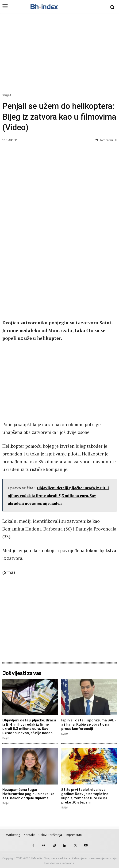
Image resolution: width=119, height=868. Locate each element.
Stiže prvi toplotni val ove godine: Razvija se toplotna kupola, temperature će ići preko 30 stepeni (85, 796)
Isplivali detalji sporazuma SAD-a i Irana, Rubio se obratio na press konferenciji (89, 724)
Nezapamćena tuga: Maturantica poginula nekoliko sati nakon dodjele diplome (28, 794)
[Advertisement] (59, 54)
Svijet (8, 95)
